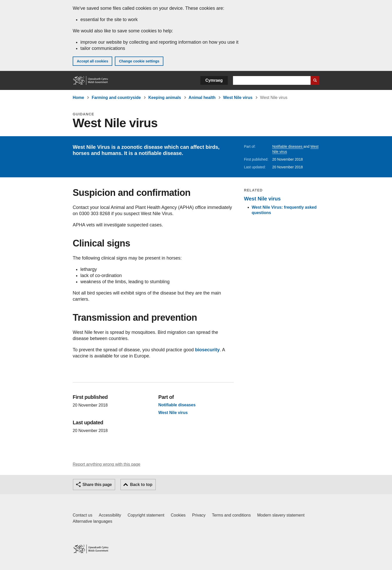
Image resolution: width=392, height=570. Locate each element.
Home (78, 98)
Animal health (202, 98)
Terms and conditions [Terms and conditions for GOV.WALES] (231, 515)
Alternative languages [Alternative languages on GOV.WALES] (92, 521)
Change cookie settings (139, 61)
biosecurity (207, 350)
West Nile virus (238, 98)
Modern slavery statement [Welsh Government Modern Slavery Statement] (281, 515)
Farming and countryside (116, 98)
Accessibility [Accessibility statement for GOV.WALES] (110, 515)
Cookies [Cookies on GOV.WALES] (178, 515)
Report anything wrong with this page (106, 464)
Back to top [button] (141, 485)
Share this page (97, 485)
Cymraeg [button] (214, 80)
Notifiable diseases (288, 146)
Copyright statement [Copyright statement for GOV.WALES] (146, 515)
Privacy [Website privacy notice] (199, 515)
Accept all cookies (92, 61)
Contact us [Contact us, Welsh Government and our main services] (82, 515)
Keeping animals (165, 98)
